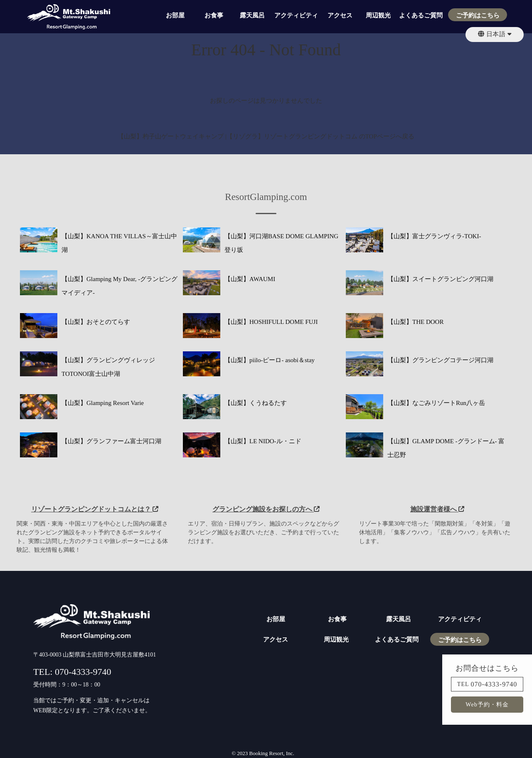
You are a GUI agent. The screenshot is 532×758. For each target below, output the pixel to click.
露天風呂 (252, 15)
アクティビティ (296, 15)
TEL (463, 684)
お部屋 (175, 15)
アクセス (340, 15)
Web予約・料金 (487, 705)
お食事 (214, 15)
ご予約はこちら (478, 15)
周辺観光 (378, 15)
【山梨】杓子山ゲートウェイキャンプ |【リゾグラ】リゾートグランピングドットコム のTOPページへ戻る (266, 136)
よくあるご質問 (421, 15)
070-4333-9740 (494, 684)
